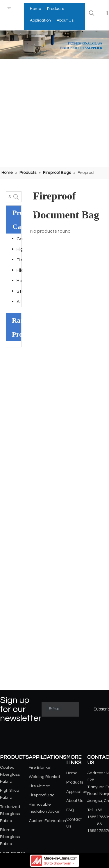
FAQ (70, 810)
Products (75, 782)
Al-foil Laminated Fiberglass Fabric (19, 302)
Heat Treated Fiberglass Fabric (19, 281)
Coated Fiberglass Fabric (19, 239)
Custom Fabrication (47, 821)
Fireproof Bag (42, 795)
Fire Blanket (40, 768)
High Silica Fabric (19, 249)
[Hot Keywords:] (92, 13)
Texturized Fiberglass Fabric (19, 260)
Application (77, 792)
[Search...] (8, 197)
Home (72, 773)
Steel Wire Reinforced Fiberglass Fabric (19, 291)
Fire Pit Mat (39, 786)
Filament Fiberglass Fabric (19, 270)
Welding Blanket (44, 777)
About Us (75, 801)
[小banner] (54, 45)
